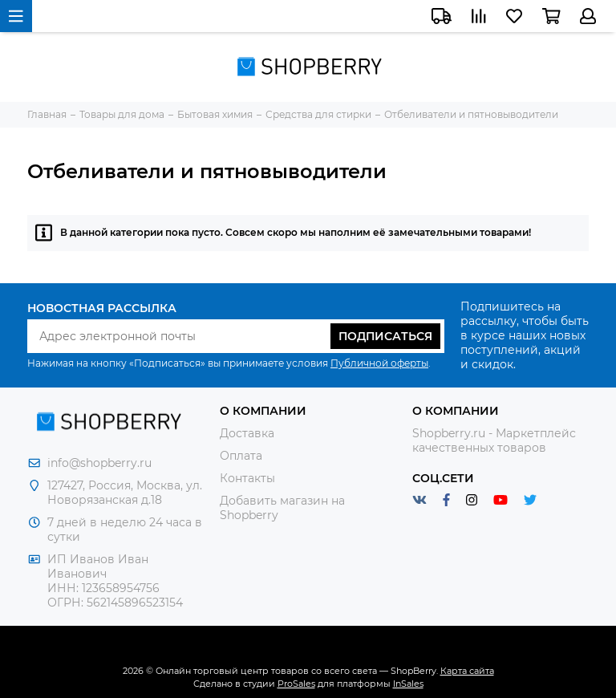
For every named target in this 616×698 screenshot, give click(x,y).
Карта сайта (467, 671)
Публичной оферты (379, 363)
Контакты (247, 478)
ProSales (296, 684)
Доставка (247, 433)
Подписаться (385, 336)
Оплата (241, 456)
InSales (408, 684)
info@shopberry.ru (99, 463)
